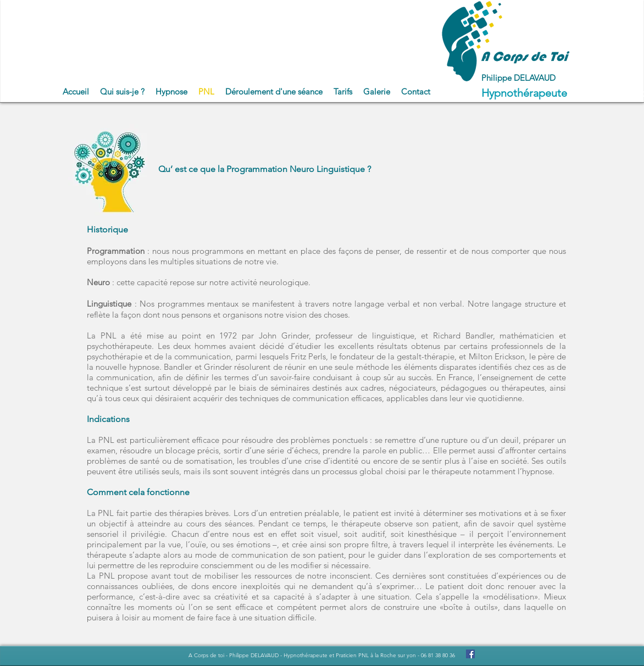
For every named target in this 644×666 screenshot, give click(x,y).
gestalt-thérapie (426, 356)
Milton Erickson (497, 356)
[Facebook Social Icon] (470, 654)
